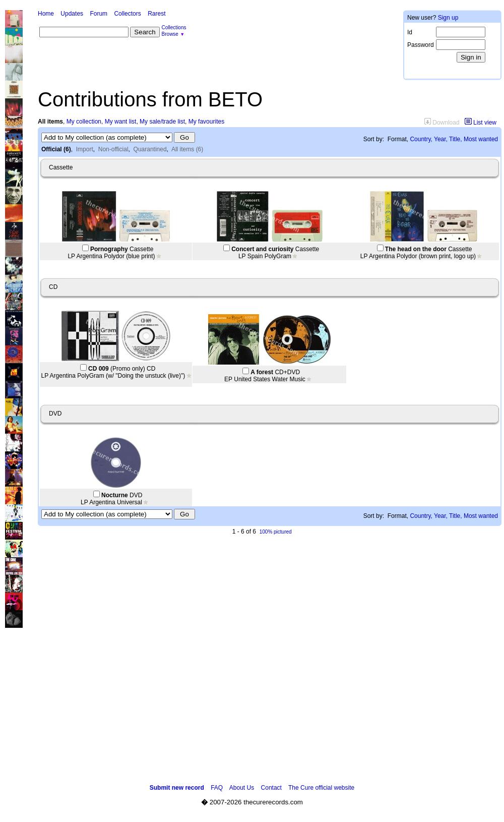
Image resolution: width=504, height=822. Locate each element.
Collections (174, 27)
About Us (242, 788)
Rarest (156, 14)
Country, (421, 139)
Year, (441, 139)
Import (85, 149)
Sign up (448, 18)
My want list (121, 122)
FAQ (217, 788)
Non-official (113, 149)
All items (50, 122)
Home (46, 14)
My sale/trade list (162, 122)
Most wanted (481, 139)
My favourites (206, 122)
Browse (170, 34)
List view (481, 123)
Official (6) (56, 149)
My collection (84, 122)
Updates (72, 14)
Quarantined (150, 149)
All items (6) (187, 149)
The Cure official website (321, 788)
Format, (398, 139)
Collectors (127, 14)
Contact (271, 788)
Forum (99, 14)
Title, (456, 139)
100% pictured (276, 532)
